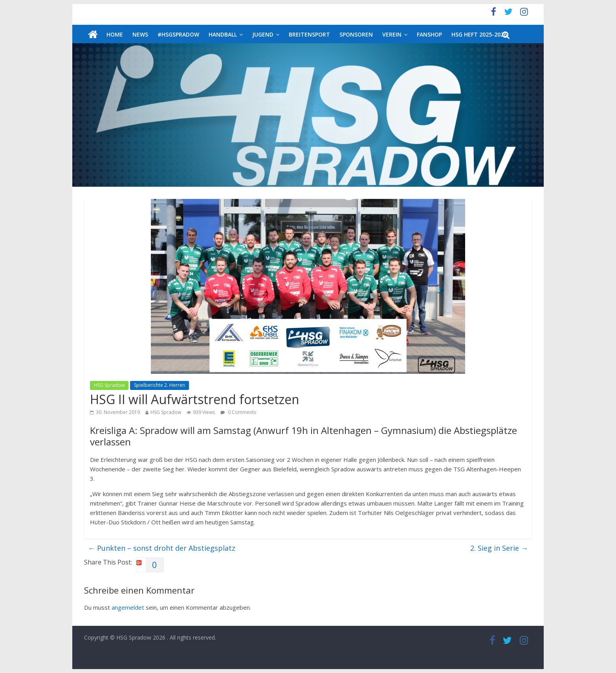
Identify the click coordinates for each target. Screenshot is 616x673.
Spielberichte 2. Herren (159, 385)
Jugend (263, 34)
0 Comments (238, 412)
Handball (223, 34)
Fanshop (429, 34)
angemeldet (128, 607)
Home (115, 34)
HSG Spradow (109, 385)
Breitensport (309, 34)
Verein (392, 34)
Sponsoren (356, 34)
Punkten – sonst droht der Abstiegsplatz (162, 548)
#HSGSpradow (178, 34)
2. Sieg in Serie (499, 548)
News (140, 34)
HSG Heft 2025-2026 (479, 34)
